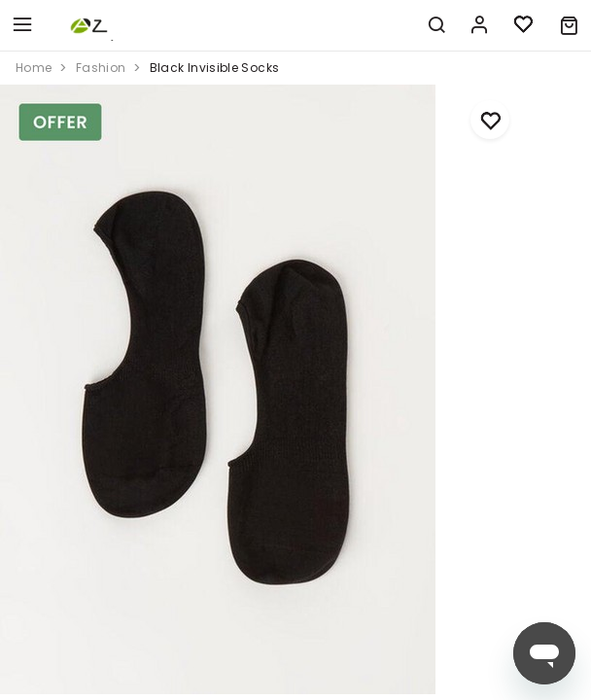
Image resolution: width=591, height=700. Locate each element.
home (34, 68)
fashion (101, 68)
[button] (569, 25)
